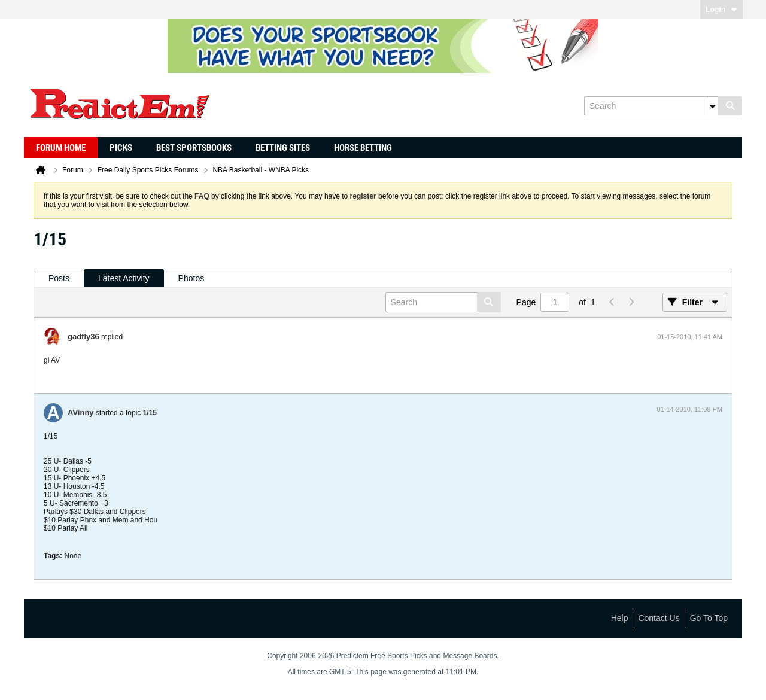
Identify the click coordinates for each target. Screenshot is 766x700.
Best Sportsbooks (194, 148)
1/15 (150, 413)
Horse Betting (363, 148)
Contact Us (659, 618)
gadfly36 (83, 337)
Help (620, 618)
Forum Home (61, 148)
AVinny (81, 413)
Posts (59, 278)
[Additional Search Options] (712, 106)
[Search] (651, 106)
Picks (121, 148)
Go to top (709, 618)
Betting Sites (283, 148)
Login (721, 10)
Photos (191, 278)
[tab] (59, 279)
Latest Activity (124, 278)
